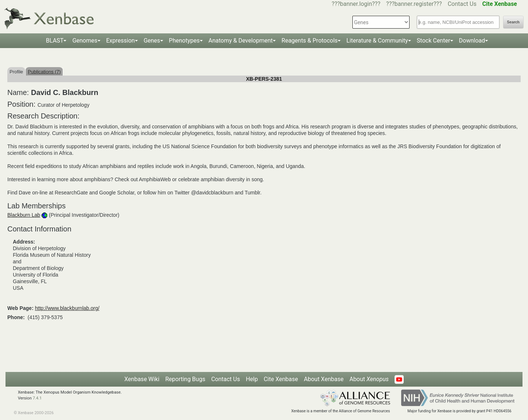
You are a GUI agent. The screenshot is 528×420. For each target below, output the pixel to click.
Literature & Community (377, 41)
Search (513, 22)
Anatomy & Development (241, 41)
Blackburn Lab (24, 215)
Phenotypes (184, 41)
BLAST (55, 41)
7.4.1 (37, 398)
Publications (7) (44, 72)
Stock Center (434, 41)
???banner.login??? (356, 4)
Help (252, 379)
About (369, 379)
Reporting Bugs (185, 379)
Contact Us (462, 4)
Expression (121, 41)
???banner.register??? (414, 4)
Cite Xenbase (281, 379)
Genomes (85, 41)
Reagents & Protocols (310, 41)
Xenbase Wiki (142, 379)
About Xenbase (324, 379)
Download (472, 41)
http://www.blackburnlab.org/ (67, 308)
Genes (152, 41)
